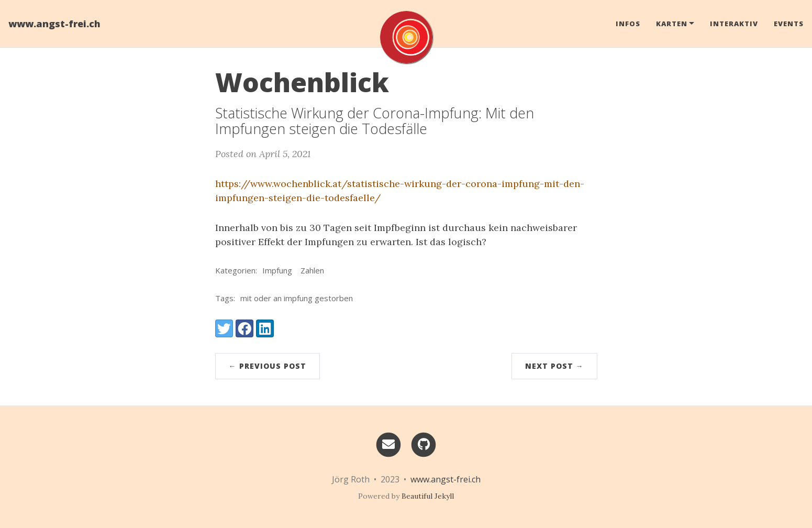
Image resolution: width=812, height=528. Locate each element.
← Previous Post (268, 366)
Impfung (277, 270)
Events (789, 24)
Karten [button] (672, 24)
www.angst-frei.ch (54, 24)
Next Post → (554, 366)
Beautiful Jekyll (428, 496)
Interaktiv (734, 24)
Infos (628, 24)
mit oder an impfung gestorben (297, 298)
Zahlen (312, 270)
